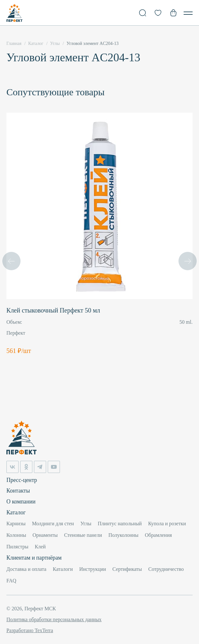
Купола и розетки (167, 524)
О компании (21, 501)
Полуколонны (123, 535)
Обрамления (158, 535)
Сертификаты (127, 569)
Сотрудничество (166, 569)
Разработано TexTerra (30, 630)
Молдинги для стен (53, 524)
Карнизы (16, 524)
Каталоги (63, 569)
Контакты (18, 490)
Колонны (16, 535)
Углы (86, 524)
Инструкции (93, 569)
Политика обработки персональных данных (54, 619)
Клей (40, 547)
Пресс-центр (22, 479)
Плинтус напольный (120, 524)
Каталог (16, 512)
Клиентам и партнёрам (34, 558)
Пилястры (17, 547)
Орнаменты (45, 535)
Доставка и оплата (26, 569)
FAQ (11, 581)
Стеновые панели (83, 535)
